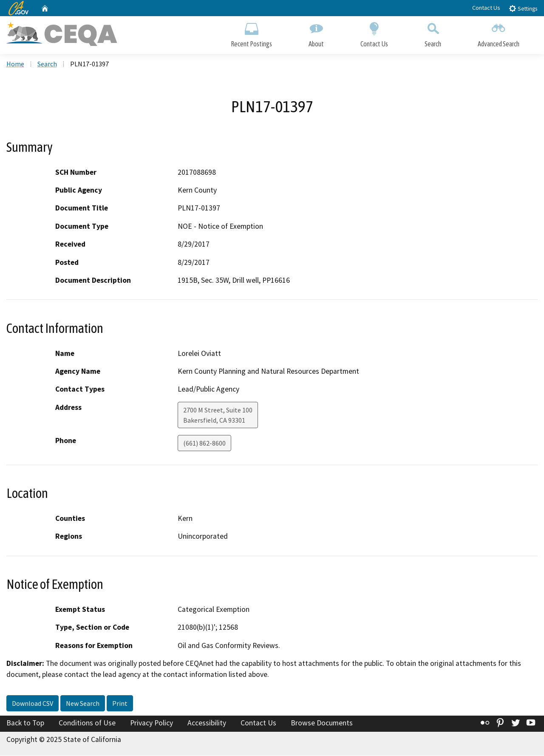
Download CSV (33, 704)
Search (433, 33)
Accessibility (207, 723)
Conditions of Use (87, 723)
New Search (83, 704)
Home (15, 64)
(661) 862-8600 (204, 443)
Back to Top (25, 723)
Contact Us (486, 8)
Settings (523, 8)
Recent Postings (251, 33)
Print (120, 704)
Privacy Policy (152, 723)
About (316, 33)
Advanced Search (499, 33)
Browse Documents (322, 723)
